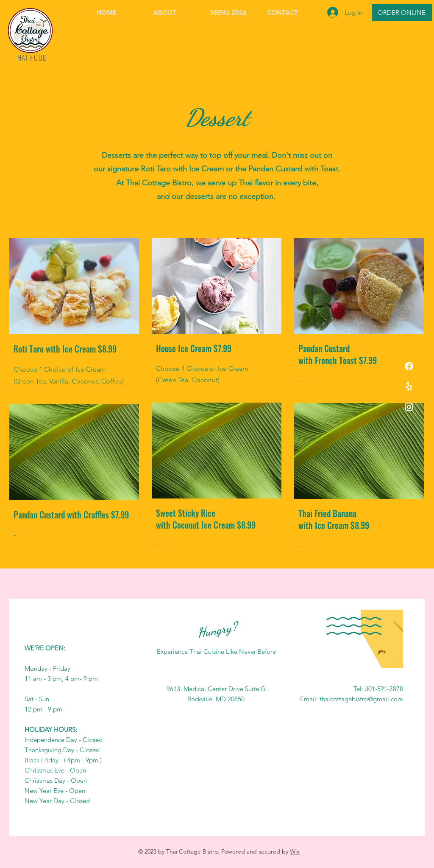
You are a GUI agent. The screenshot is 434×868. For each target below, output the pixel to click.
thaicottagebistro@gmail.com (361, 699)
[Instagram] (409, 407)
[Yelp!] (409, 386)
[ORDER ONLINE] (402, 13)
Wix (295, 851)
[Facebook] (409, 366)
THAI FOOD (31, 57)
